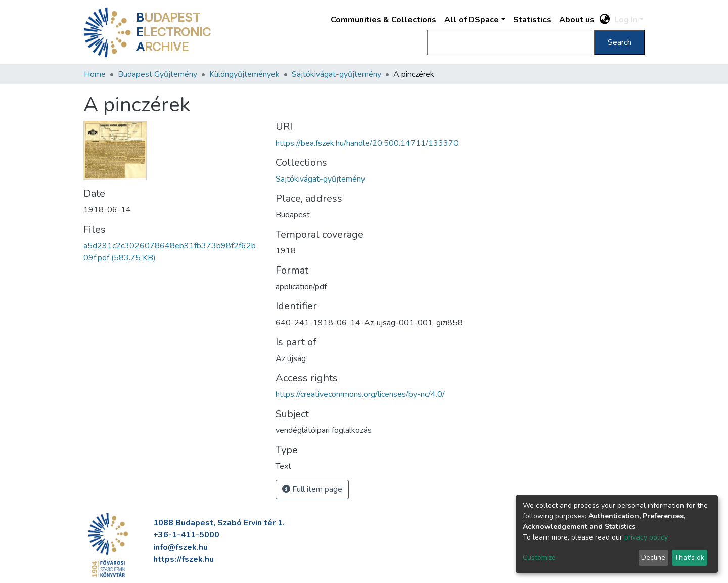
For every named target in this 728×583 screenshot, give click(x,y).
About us (577, 20)
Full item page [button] (312, 489)
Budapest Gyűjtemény (157, 74)
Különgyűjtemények (244, 74)
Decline (653, 557)
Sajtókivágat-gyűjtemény (336, 74)
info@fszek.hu (180, 547)
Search (620, 42)
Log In (626, 20)
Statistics (532, 20)
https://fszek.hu (184, 559)
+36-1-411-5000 (186, 535)
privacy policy (646, 537)
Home (95, 74)
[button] (605, 20)
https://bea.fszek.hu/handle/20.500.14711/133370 (367, 143)
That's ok (689, 557)
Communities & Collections (383, 20)
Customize (539, 557)
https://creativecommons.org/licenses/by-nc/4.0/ (360, 394)
